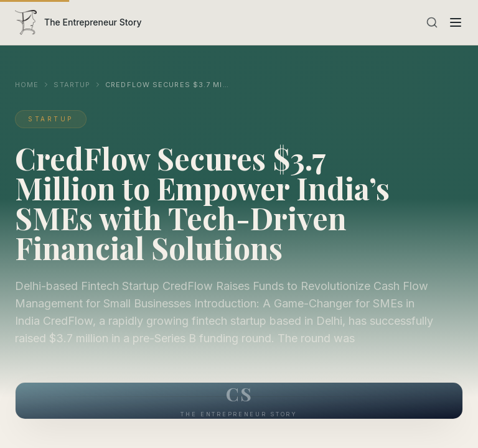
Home (27, 85)
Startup (72, 85)
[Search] (432, 22)
